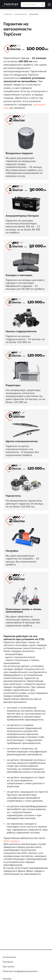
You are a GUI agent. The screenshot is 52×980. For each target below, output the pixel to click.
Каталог (7, 979)
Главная (8, 14)
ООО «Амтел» (12, 841)
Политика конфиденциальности (20, 971)
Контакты (8, 962)
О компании (20, 14)
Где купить (9, 966)
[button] (49, 4)
